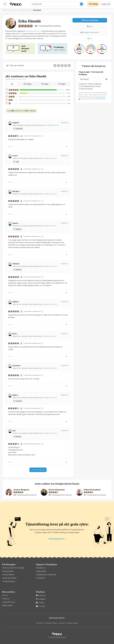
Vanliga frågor (41, 571)
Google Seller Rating (9, 578)
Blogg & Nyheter (8, 571)
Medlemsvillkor (8, 605)
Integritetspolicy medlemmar (46, 575)
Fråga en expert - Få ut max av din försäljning (91, 73)
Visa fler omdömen (38, 470)
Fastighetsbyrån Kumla (33, 31)
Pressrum (6, 599)
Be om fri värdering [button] (90, 20)
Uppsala (62, 623)
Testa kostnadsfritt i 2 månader (13, 568)
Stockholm (40, 623)
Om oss (5, 595)
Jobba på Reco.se (9, 602)
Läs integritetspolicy (100, 97)
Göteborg (49, 623)
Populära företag (72, 623)
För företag (93, 4)
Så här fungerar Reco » (57, 539)
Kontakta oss (41, 568)
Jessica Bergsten (21, 490)
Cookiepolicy (41, 578)
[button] (90, 26)
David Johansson (57, 490)
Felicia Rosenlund (92, 490)
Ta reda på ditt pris (9, 581)
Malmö (55, 623)
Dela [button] (90, 38)
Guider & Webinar (8, 575)
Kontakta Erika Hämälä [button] (90, 32)
